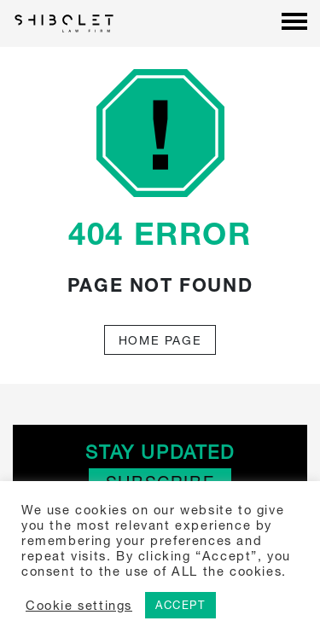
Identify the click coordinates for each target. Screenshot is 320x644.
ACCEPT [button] (180, 605)
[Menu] (294, 23)
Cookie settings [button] (79, 605)
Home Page (160, 340)
